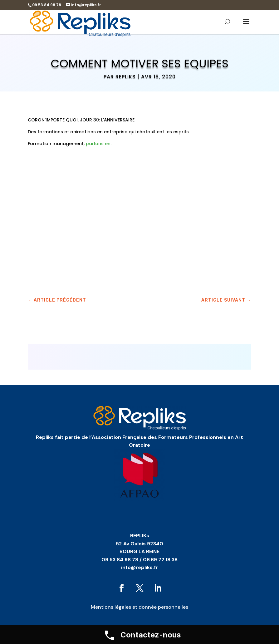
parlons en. (98, 144)
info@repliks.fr (140, 567)
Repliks (126, 77)
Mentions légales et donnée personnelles (139, 607)
